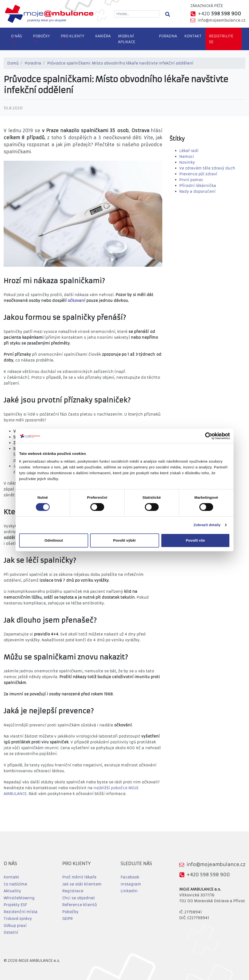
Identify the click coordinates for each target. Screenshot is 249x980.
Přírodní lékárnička (198, 186)
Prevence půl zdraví (198, 174)
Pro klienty (73, 36)
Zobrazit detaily (207, 525)
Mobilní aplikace (127, 39)
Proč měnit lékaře (79, 877)
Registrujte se (221, 39)
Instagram (131, 884)
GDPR (67, 919)
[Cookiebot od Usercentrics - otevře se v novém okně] (209, 436)
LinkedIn (129, 891)
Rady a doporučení (197, 191)
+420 (219, 14)
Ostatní (11, 932)
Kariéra (103, 36)
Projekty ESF (15, 905)
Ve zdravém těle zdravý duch (207, 168)
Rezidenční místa (21, 912)
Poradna (168, 36)
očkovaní (76, 301)
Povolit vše (195, 540)
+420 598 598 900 (208, 875)
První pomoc (191, 180)
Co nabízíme (15, 884)
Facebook (130, 877)
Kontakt (193, 36)
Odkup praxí (15, 926)
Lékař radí (189, 151)
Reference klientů (80, 905)
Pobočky (41, 36)
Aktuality (12, 891)
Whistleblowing (19, 898)
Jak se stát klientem (82, 884)
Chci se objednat (79, 898)
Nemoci (187, 157)
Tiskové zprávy (18, 919)
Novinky (187, 162)
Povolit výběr (124, 540)
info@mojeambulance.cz (222, 20)
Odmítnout (54, 540)
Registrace (73, 891)
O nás (16, 36)
